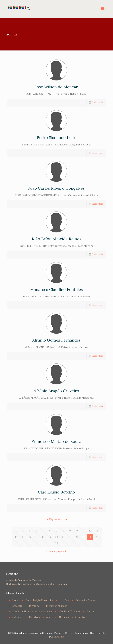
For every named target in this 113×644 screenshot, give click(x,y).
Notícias (64, 617)
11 (83, 531)
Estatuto (17, 606)
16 (30, 537)
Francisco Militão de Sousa (56, 441)
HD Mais (59, 637)
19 (50, 537)
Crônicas (17, 617)
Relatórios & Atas (86, 600)
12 (90, 531)
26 (97, 537)
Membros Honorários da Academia (32, 612)
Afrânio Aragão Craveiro (56, 391)
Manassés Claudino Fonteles (56, 289)
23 (77, 537)
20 (56, 537)
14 (16, 537)
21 (63, 537)
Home (16, 600)
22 (70, 537)
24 (83, 537)
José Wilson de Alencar (56, 87)
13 (97, 531)
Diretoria (34, 606)
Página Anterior (56, 519)
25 (90, 537)
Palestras (34, 617)
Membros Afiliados (57, 606)
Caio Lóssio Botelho (56, 492)
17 (36, 537)
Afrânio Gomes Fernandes (56, 340)
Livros (91, 612)
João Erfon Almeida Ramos (56, 239)
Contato (80, 617)
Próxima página (56, 551)
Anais (49, 617)
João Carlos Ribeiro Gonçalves (56, 188)
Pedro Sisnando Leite (56, 137)
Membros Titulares (69, 612)
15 (23, 537)
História (64, 600)
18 (43, 537)
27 (57, 543)
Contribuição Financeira (39, 600)
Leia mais (98, 102)
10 (77, 531)
